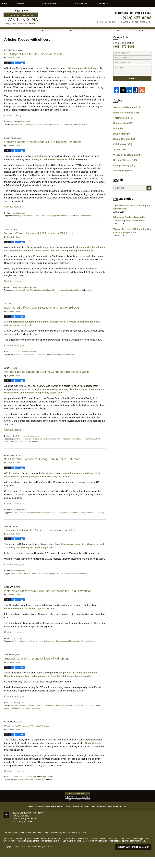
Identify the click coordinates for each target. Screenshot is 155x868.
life (71, 652)
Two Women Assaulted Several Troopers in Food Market (42, 541)
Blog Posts (117, 815)
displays (44, 585)
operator (74, 524)
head (49, 301)
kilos (57, 652)
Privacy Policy (59, 815)
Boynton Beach (35, 716)
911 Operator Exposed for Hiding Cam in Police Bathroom (43, 470)
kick (54, 301)
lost (62, 585)
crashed (46, 450)
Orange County (46, 788)
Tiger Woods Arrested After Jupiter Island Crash (130, 218)
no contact (89, 716)
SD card (89, 524)
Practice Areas (95, 4)
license (48, 227)
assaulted (15, 301)
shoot (98, 450)
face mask (69, 716)
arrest (20, 790)
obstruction (70, 301)
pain (62, 136)
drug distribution (31, 652)
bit (12, 366)
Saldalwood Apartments (85, 450)
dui (31, 790)
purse (7, 719)
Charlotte (34, 301)
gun (37, 227)
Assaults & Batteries (21, 299)
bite (21, 136)
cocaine (21, 652)
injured (38, 366)
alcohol (14, 790)
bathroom (19, 524)
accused (15, 716)
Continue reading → (14, 127)
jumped (64, 450)
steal (25, 719)
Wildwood (24, 453)
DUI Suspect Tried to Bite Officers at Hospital (34, 65)
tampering (100, 524)
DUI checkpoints (93, 754)
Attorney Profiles (64, 4)
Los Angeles (48, 136)
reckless (74, 136)
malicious (60, 301)
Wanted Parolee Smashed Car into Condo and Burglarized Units (46, 383)
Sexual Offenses (124, 150)
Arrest (15, 788)
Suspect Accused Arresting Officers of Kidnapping (37, 670)
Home (12, 4)
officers (57, 136)
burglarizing (34, 450)
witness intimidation (83, 227)
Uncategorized (19, 224)
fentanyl (42, 652)
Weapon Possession (125, 165)
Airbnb (14, 652)
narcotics (76, 652)
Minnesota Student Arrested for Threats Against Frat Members (132, 229)
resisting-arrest (16, 719)
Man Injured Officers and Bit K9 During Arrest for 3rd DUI (42, 319)
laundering (64, 652)
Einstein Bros (59, 716)
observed (41, 790)
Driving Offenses (20, 133)
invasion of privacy (55, 524)
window (35, 453)
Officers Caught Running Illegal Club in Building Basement (42, 153)
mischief (68, 585)
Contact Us (125, 4)
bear (20, 585)
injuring (52, 585)
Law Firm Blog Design (138, 858)
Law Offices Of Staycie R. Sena (41, 858)
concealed (36, 524)
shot (69, 227)
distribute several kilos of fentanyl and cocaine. (30, 620)
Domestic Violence (125, 126)
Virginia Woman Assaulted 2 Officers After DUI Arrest (39, 244)
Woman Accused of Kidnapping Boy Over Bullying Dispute (130, 240)
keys (58, 585)
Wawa (85, 585)
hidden (43, 524)
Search (149, 198)
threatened (15, 453)
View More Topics (122, 180)
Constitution (48, 716)
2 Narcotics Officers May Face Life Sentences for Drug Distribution (48, 602)
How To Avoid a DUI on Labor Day (27, 737)
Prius (67, 136)
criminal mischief (27, 366)
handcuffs (42, 301)
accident (15, 136)
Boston (23, 227)
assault (14, 585)
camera (27, 524)
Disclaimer (74, 815)
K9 (43, 366)
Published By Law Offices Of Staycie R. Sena (124, 17)
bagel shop (24, 716)
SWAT (7, 453)
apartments (16, 450)
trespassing (36, 719)
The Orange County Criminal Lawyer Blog (21, 17)
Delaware (36, 585)
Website (35, 4)
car (41, 450)
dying (39, 136)
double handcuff (30, 136)
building (25, 450)
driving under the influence (84, 79)
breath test (24, 301)
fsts (35, 790)
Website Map (102, 815)
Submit (132, 91)
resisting (84, 136)
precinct (81, 524)
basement (15, 227)
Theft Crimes (18, 447)
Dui (32, 133)
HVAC (42, 227)
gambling (31, 227)
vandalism (89, 301)
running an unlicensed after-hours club (52, 171)
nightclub (56, 227)
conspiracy (27, 585)
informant (50, 652)
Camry (17, 366)
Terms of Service (75, 844)
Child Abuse (122, 155)
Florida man (55, 450)
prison (94, 652)
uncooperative (68, 366)
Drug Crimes (18, 649)
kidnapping (79, 716)
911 (13, 524)
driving (27, 790)
